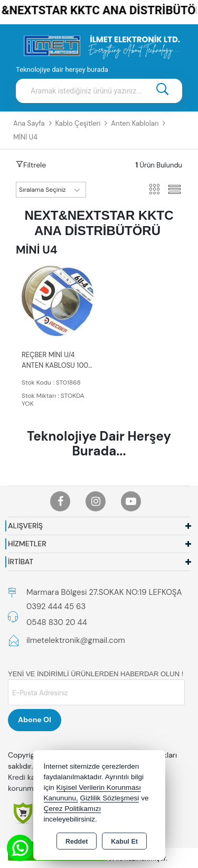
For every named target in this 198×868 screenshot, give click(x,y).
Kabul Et (124, 842)
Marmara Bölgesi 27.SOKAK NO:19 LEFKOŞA (104, 592)
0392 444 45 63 (56, 606)
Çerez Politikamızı (73, 809)
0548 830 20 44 (57, 622)
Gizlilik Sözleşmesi (110, 798)
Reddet (77, 842)
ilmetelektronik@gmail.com (76, 640)
